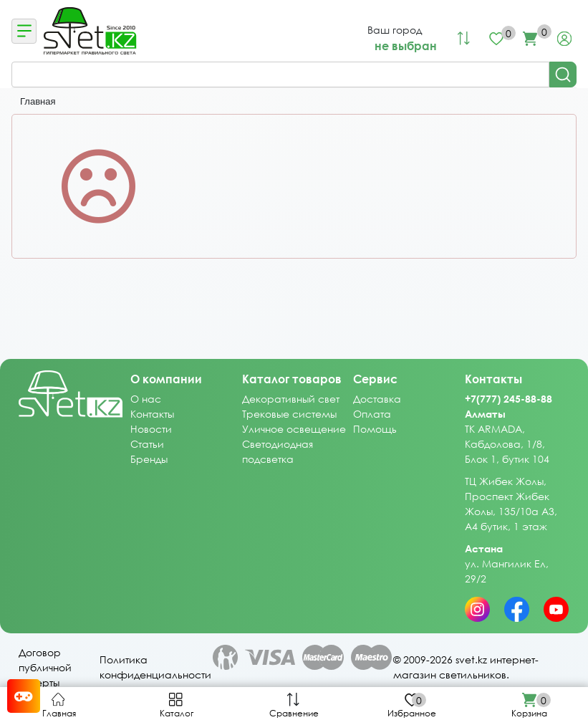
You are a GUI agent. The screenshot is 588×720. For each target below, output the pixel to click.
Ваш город (395, 30)
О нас (146, 399)
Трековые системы (289, 414)
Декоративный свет (291, 399)
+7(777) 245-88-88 (509, 399)
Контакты (152, 414)
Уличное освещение (294, 429)
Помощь (375, 429)
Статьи (147, 444)
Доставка (377, 399)
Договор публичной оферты (45, 639)
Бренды (149, 459)
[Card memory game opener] (24, 696)
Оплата (372, 414)
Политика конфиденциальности (155, 638)
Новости (151, 429)
